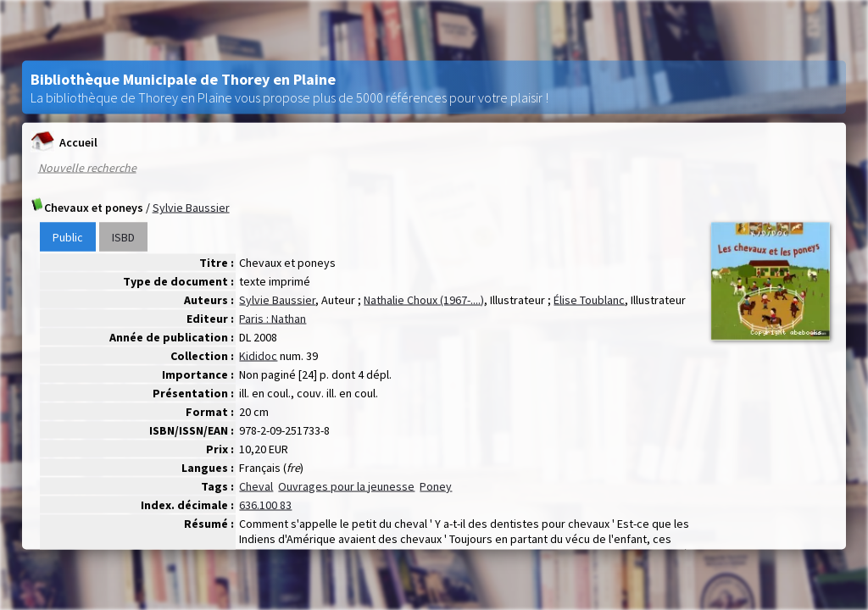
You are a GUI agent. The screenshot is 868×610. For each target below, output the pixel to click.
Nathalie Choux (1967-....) (424, 300)
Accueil (64, 142)
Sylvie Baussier (191, 208)
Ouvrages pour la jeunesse (346, 486)
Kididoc (258, 356)
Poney (436, 486)
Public (68, 237)
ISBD (123, 237)
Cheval (256, 486)
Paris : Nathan (273, 319)
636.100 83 (265, 505)
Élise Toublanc (589, 300)
